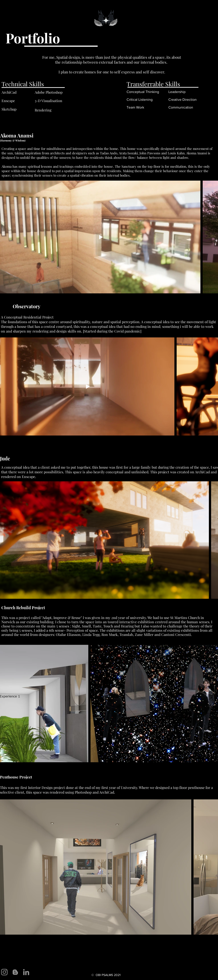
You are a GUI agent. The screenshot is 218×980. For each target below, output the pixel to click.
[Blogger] (15, 972)
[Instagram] (4, 972)
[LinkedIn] (26, 972)
